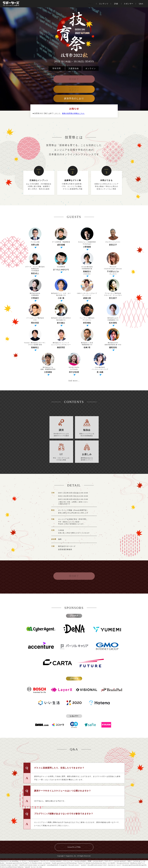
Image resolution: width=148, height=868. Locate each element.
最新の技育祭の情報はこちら (73, 113)
